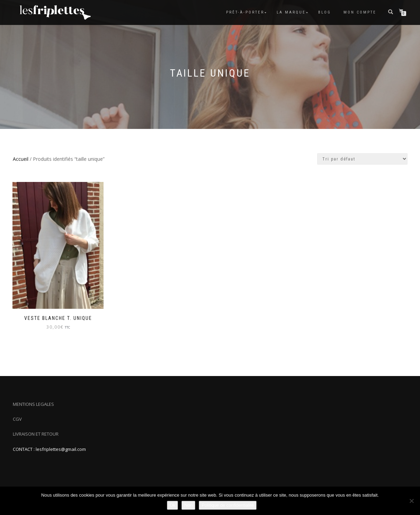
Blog (325, 12)
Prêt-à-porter (245, 12)
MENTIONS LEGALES (33, 404)
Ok (173, 505)
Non (188, 505)
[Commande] (362, 159)
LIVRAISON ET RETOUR (36, 434)
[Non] (411, 501)
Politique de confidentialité (228, 505)
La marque (291, 12)
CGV (17, 419)
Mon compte (360, 12)
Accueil (21, 159)
